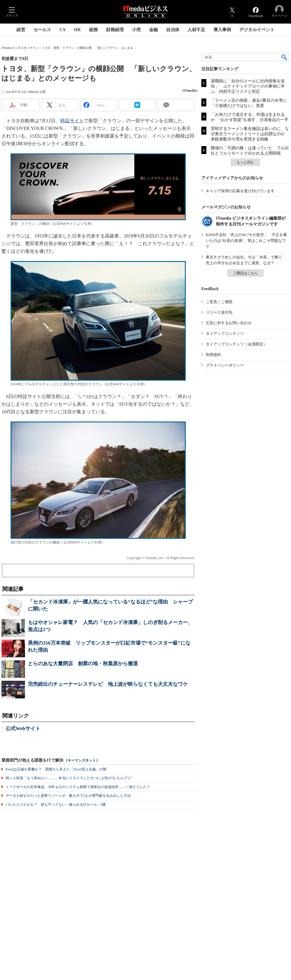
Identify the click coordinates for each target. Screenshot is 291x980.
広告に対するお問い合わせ (229, 323)
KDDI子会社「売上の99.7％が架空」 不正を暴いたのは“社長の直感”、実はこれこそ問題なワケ (246, 241)
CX (63, 30)
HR (77, 30)
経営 (21, 30)
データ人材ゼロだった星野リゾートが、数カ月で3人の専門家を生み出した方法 (68, 796)
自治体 (173, 30)
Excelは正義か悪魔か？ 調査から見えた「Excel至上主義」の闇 (56, 769)
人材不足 (196, 30)
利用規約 (213, 355)
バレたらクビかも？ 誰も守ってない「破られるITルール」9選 (56, 805)
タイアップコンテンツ (225, 333)
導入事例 (222, 30)
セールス (42, 30)
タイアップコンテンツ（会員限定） (236, 344)
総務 (93, 30)
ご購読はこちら (245, 273)
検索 (285, 57)
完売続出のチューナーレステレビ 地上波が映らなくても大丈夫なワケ (108, 684)
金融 (153, 30)
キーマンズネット (82, 761)
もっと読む (245, 162)
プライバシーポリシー (225, 365)
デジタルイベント (257, 30)
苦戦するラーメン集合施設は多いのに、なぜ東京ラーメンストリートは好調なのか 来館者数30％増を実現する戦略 (250, 134)
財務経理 (115, 30)
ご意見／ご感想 (219, 302)
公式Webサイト (23, 729)
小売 (136, 30)
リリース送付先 (219, 312)
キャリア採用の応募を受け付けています (240, 191)
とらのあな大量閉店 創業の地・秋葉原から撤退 (83, 664)
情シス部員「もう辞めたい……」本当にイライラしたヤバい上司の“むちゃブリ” (69, 778)
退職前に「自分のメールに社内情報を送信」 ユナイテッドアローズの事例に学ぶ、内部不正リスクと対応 (248, 86)
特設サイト (72, 121)
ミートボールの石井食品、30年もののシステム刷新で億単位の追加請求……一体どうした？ (78, 787)
